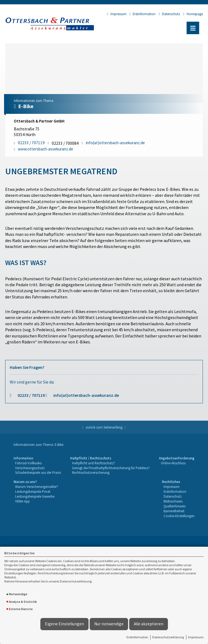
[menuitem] (37, 466)
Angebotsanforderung (177, 458)
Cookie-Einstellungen (179, 516)
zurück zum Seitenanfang (104, 427)
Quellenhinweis (175, 506)
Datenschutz (169, 14)
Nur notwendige (109, 624)
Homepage (193, 14)
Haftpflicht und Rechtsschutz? (94, 463)
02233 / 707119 (31, 395)
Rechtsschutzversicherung (91, 472)
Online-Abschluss (173, 463)
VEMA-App (22, 501)
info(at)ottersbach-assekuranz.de (86, 395)
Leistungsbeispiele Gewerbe (35, 496)
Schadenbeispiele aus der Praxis (38, 472)
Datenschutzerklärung (168, 637)
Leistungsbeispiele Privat (33, 491)
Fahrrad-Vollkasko (29, 463)
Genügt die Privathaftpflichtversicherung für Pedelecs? (111, 468)
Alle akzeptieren (149, 624)
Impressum (196, 637)
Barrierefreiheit (174, 511)
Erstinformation (137, 637)
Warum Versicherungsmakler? (37, 487)
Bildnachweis (173, 501)
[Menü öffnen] (193, 28)
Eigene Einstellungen (64, 624)
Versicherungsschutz (30, 468)
